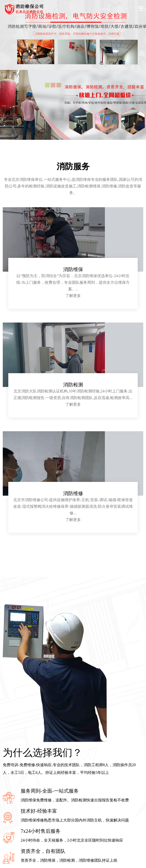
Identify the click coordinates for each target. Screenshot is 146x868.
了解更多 (73, 296)
